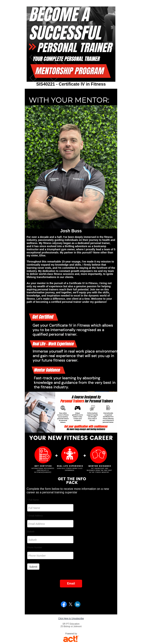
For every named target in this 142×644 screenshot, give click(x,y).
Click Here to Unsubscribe (71, 618)
